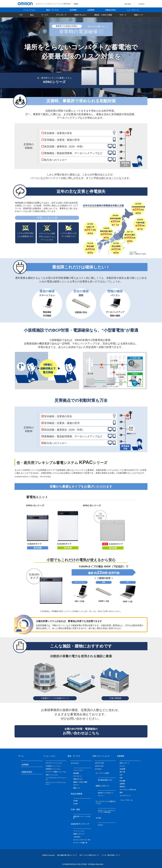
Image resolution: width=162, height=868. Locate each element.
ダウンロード (61, 15)
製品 (32, 15)
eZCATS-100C (99, 766)
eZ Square (98, 769)
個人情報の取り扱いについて (67, 855)
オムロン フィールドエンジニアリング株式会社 (107, 811)
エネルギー (75, 763)
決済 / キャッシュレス (101, 756)
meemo (100, 825)
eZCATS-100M (99, 763)
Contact (141, 4)
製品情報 (76, 773)
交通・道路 (75, 809)
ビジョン (122, 766)
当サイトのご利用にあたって (89, 855)
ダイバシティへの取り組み (128, 790)
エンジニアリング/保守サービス (106, 802)
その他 (98, 818)
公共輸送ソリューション (53, 766)
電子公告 (122, 772)
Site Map (128, 4)
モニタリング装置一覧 (80, 843)
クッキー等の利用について (111, 855)
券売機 (75, 801)
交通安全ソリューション (53, 769)
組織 (121, 778)
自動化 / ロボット (102, 786)
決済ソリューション (52, 775)
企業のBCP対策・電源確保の (81, 731)
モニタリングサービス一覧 (82, 840)
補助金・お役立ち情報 (103, 15)
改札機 (75, 804)
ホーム (21, 756)
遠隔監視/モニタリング (80, 824)
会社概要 (122, 769)
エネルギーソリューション (54, 763)
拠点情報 (122, 781)
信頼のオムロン (80, 15)
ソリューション (29, 10)
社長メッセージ (124, 763)
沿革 (121, 775)
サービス (45, 15)
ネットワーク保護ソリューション (56, 772)
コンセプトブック (125, 796)
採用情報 (73, 10)
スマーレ (101, 796)
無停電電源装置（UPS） (106, 780)
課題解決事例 (110, 10)
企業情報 (91, 10)
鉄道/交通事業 (77, 794)
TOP (21, 15)
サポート (123, 15)
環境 (121, 793)
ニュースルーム (133, 10)
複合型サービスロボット (106, 793)
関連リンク (139, 15)
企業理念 (122, 784)
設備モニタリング (79, 834)
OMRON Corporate (48, 855)
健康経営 (122, 787)
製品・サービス (53, 10)
